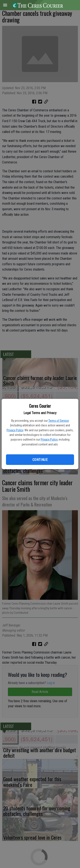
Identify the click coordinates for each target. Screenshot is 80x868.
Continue (40, 460)
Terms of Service (59, 421)
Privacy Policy (15, 430)
